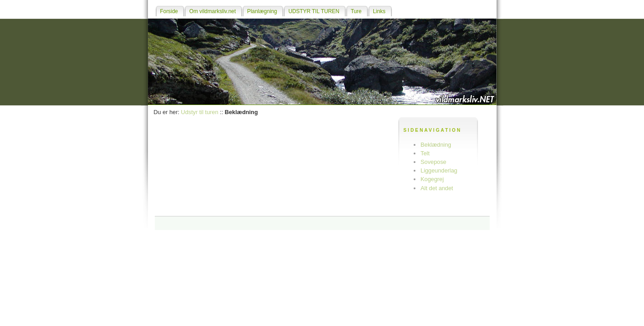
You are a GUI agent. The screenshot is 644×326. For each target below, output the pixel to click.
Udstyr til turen (200, 112)
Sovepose (433, 162)
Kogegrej (432, 179)
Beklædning (436, 145)
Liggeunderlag (439, 170)
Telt (425, 153)
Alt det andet (437, 188)
